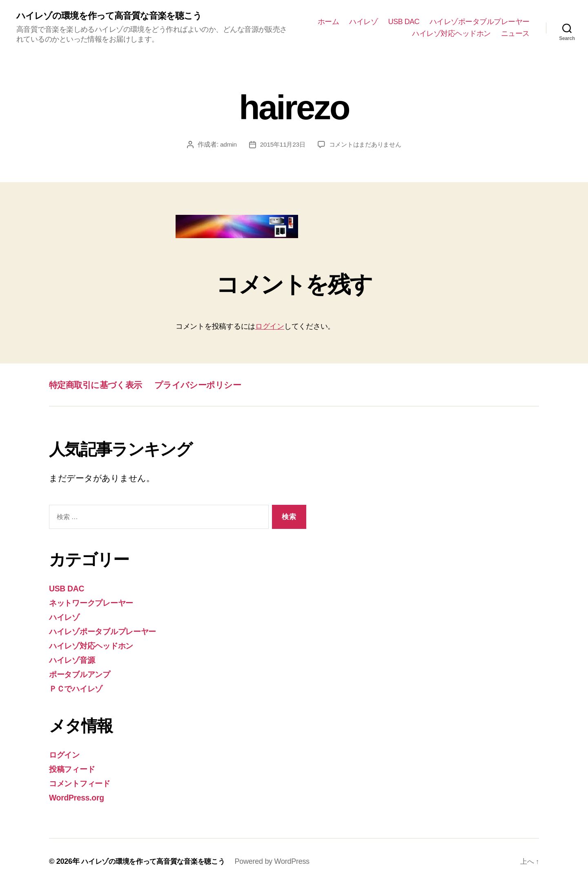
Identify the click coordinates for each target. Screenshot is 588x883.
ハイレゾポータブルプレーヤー (480, 22)
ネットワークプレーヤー (97, 603)
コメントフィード (84, 782)
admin (225, 145)
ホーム (329, 22)
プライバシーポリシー (217, 385)
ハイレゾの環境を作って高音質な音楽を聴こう (117, 16)
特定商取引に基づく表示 (102, 385)
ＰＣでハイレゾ (80, 688)
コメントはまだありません (366, 145)
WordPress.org (79, 796)
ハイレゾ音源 (75, 659)
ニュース (515, 34)
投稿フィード (75, 768)
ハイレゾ (363, 22)
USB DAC (404, 22)
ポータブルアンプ (84, 674)
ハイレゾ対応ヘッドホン (451, 34)
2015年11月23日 (281, 145)
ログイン (270, 327)
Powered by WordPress (281, 860)
